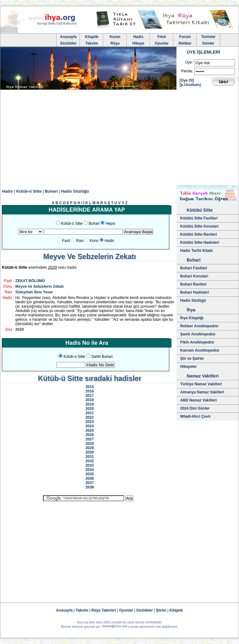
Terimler (208, 37)
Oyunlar (162, 43)
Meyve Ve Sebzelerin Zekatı (39, 286)
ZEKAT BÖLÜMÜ (30, 281)
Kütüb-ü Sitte (29, 191)
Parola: (187, 71)
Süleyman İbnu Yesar (34, 292)
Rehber (185, 43)
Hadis (138, 37)
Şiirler (161, 610)
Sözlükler (68, 43)
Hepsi (110, 223)
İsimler (208, 43)
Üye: (189, 62)
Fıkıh (162, 37)
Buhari (51, 191)
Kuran (115, 37)
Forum (185, 37)
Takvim (91, 43)
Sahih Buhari (102, 357)
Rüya (115, 43)
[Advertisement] (119, 138)
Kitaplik (92, 37)
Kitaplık (176, 610)
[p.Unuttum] (190, 85)
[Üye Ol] (187, 80)
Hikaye (138, 43)
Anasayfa (68, 37)
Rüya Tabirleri (104, 610)
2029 (19, 329)
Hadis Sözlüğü (75, 191)
